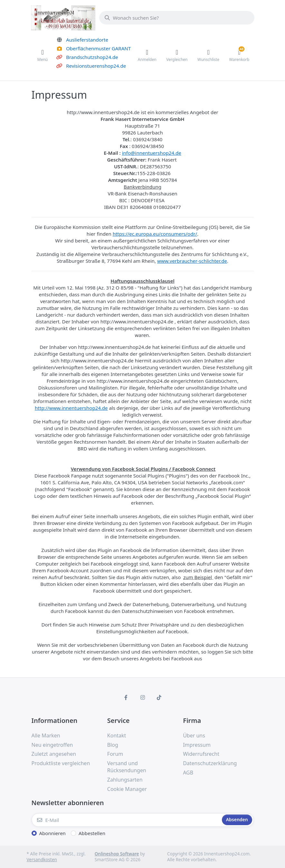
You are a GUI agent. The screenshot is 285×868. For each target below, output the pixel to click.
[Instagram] (143, 697)
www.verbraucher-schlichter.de (192, 261)
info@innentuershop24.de (152, 153)
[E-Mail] (126, 820)
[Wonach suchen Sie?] (177, 18)
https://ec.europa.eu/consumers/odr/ (155, 234)
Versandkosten (42, 860)
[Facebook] (126, 697)
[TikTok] (159, 697)
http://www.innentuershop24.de (71, 408)
